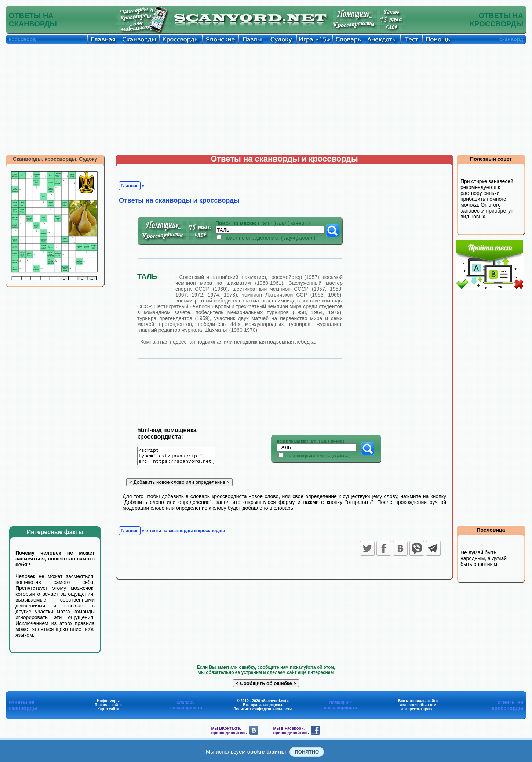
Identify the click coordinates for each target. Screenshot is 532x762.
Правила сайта (108, 705)
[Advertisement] (266, 99)
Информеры (108, 701)
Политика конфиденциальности (263, 709)
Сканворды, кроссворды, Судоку (55, 159)
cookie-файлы (267, 752)
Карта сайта (108, 709)
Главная (130, 186)
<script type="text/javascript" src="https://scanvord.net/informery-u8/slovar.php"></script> (181, 457)
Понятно (307, 752)
